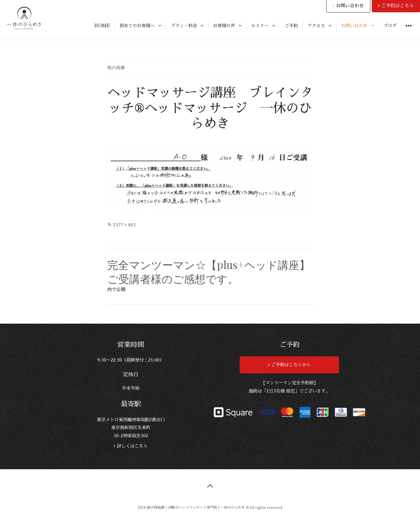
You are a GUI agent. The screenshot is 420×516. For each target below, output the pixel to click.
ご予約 (291, 26)
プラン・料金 (184, 26)
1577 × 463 (124, 225)
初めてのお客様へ (137, 26)
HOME (102, 26)
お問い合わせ (354, 26)
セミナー (260, 26)
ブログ (390, 26)
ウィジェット (408, 30)
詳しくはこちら (132, 446)
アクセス (316, 26)
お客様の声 (224, 26)
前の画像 (116, 67)
